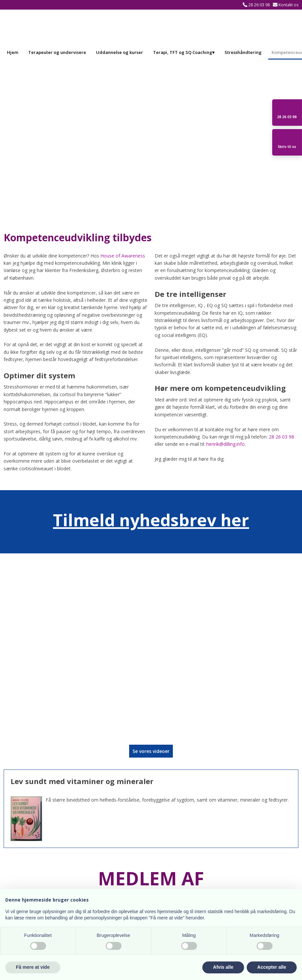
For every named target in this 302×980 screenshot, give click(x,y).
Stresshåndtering (243, 52)
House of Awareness (123, 256)
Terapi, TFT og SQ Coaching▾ (184, 52)
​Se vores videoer (151, 751)
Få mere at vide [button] (33, 967)
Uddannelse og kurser (120, 52)
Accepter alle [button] (272, 967)
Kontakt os (288, 5)
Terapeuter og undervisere (57, 52)
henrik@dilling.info (226, 444)
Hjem (13, 52)
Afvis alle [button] (223, 967)
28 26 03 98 (259, 5)
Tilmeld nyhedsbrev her (151, 520)
